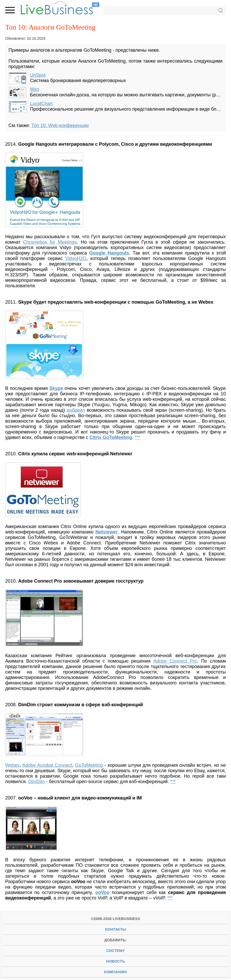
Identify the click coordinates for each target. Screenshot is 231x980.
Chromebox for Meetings (50, 242)
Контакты (115, 929)
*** (138, 437)
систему (115, 951)
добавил (76, 410)
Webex (12, 765)
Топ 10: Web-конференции (60, 125)
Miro (35, 89)
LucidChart (41, 104)
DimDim (36, 782)
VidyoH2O (76, 258)
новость (116, 961)
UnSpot (38, 75)
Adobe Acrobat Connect (47, 765)
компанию (115, 972)
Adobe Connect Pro (175, 661)
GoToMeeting (89, 765)
